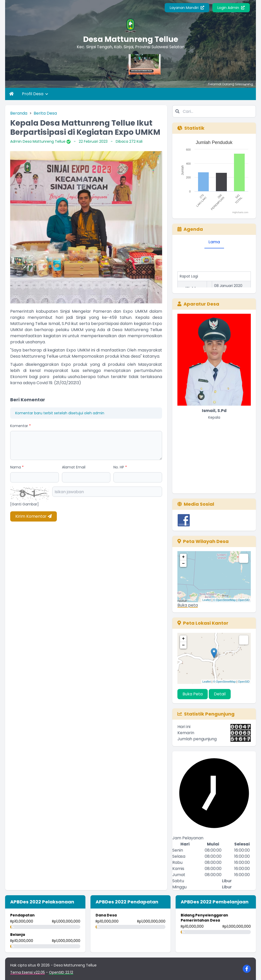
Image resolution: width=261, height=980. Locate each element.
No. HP (120, 467)
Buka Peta (193, 694)
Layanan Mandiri (187, 8)
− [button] (183, 564)
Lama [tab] (214, 242)
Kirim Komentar (34, 516)
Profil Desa (35, 94)
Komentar (21, 426)
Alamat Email (74, 467)
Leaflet (207, 600)
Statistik (191, 128)
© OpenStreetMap (224, 600)
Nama (17, 467)
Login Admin (231, 8)
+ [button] (183, 557)
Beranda (19, 113)
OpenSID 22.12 (61, 972)
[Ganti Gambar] (24, 504)
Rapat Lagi (189, 280)
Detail (220, 694)
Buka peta (188, 605)
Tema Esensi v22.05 (28, 972)
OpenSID (244, 600)
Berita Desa (45, 113)
